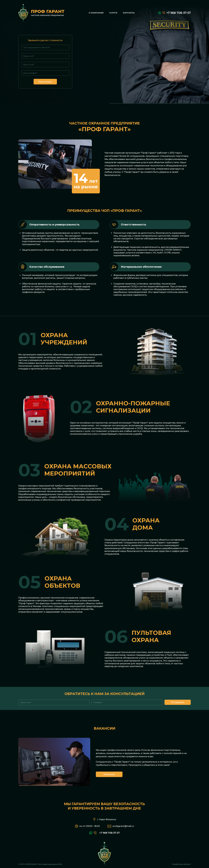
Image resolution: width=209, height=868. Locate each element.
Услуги (113, 13)
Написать (109, 774)
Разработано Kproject (181, 864)
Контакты (129, 13)
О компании (96, 13)
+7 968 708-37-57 (179, 13)
